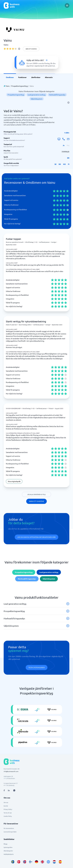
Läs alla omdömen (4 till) (36, 494)
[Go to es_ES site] (60, 862)
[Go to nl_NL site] (54, 862)
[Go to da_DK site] (19, 862)
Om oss (6, 802)
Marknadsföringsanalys (57, 95)
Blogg (5, 844)
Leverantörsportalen (10, 832)
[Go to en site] (48, 862)
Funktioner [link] (22, 77)
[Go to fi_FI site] (31, 862)
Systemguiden (8, 847)
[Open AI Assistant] (14, 790)
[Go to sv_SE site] (13, 862)
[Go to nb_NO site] (25, 862)
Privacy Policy (8, 809)
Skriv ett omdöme (31, 49)
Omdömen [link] (10, 77)
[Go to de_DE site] (36, 862)
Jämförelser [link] (36, 77)
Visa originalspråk (14, 481)
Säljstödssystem (37, 99)
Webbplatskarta (9, 854)
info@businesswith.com (11, 771)
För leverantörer (9, 828)
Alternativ (49, 77)
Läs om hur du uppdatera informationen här (36, 537)
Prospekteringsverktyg (20, 86)
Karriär (6, 806)
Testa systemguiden (37, 667)
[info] (19, 49)
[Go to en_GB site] (42, 862)
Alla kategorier (8, 851)
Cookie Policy (8, 816)
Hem (8, 86)
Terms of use (8, 813)
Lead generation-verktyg (37, 95)
